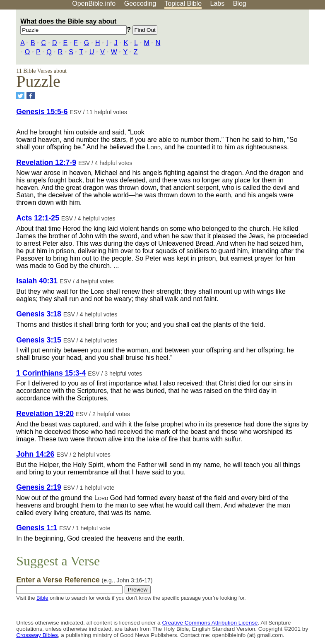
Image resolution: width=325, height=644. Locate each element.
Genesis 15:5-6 (42, 112)
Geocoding (140, 4)
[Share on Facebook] (31, 96)
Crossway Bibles (37, 635)
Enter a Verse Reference (84, 580)
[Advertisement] (241, 74)
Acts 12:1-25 (38, 218)
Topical (183, 4)
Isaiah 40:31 (37, 281)
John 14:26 (35, 454)
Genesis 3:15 (39, 340)
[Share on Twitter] (20, 96)
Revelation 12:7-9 (46, 163)
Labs (218, 4)
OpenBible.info (94, 4)
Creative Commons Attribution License (210, 623)
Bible (42, 598)
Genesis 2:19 (39, 487)
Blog (240, 4)
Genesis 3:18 (39, 314)
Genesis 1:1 (37, 528)
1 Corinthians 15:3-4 (51, 373)
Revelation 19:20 (45, 414)
